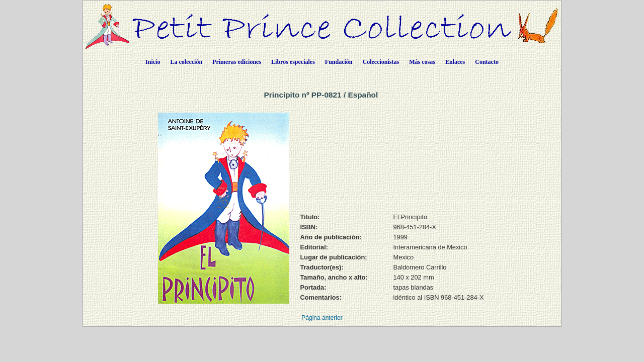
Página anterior (322, 318)
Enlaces (455, 62)
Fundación (339, 62)
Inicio (153, 62)
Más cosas (422, 62)
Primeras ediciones (237, 62)
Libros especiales (293, 62)
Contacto (487, 62)
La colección (186, 62)
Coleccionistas (381, 62)
